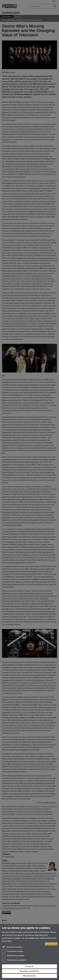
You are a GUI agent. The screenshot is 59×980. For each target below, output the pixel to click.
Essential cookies (12, 947)
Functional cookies (13, 951)
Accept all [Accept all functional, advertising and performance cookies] (30, 966)
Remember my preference (30, 971)
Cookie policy (51, 944)
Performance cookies (14, 960)
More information (30, 976)
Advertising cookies (13, 956)
